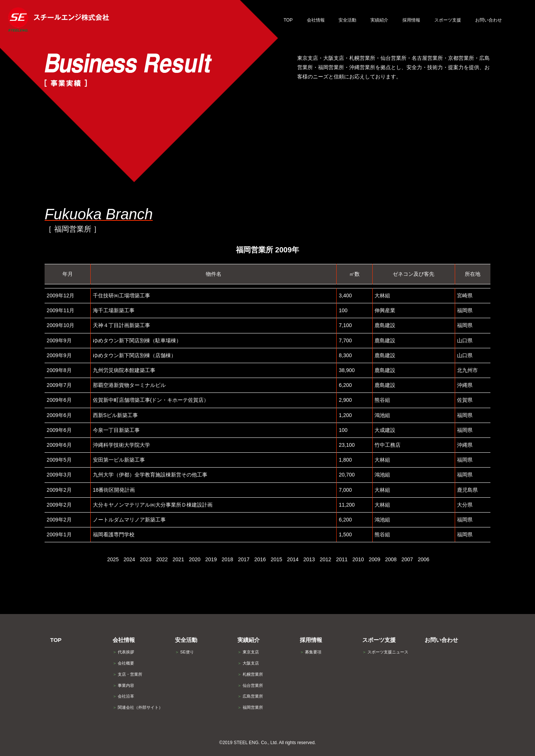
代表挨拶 (123, 652)
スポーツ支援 (379, 640)
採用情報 (311, 640)
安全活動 (186, 640)
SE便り (184, 652)
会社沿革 (123, 696)
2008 (391, 559)
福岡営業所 (250, 707)
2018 (227, 559)
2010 (358, 559)
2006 (423, 559)
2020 (194, 559)
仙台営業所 (250, 685)
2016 (260, 559)
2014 (293, 559)
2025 (113, 559)
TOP (56, 640)
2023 (145, 559)
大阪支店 (248, 663)
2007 (407, 559)
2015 (276, 559)
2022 (162, 559)
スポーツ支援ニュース (385, 652)
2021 (178, 559)
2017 (244, 559)
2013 (309, 559)
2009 (374, 559)
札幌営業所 (250, 674)
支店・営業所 (127, 674)
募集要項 (311, 652)
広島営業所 (250, 696)
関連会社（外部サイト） (138, 707)
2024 (129, 559)
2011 (342, 559)
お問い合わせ (441, 640)
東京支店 (248, 652)
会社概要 (123, 663)
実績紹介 (249, 640)
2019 (211, 559)
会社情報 (124, 640)
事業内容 (123, 685)
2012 (325, 559)
